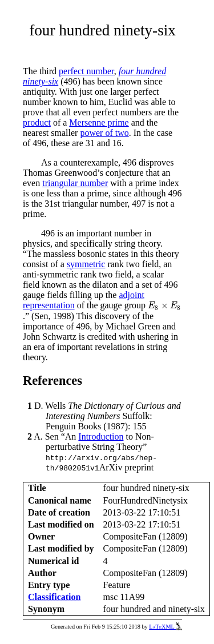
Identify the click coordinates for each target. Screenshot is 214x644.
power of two (104, 133)
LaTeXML (165, 627)
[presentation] (164, 306)
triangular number (75, 183)
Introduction (101, 436)
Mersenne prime (99, 122)
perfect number (86, 71)
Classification (54, 597)
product (37, 122)
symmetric (86, 264)
